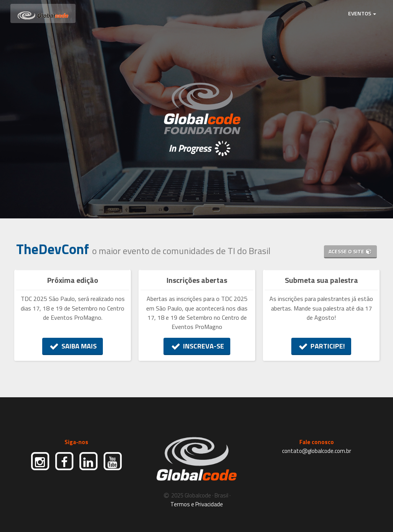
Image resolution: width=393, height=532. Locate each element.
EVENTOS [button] (362, 13)
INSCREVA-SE (197, 346)
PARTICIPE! (321, 346)
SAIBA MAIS (73, 346)
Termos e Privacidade (197, 504)
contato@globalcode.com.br (317, 451)
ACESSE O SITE (350, 251)
